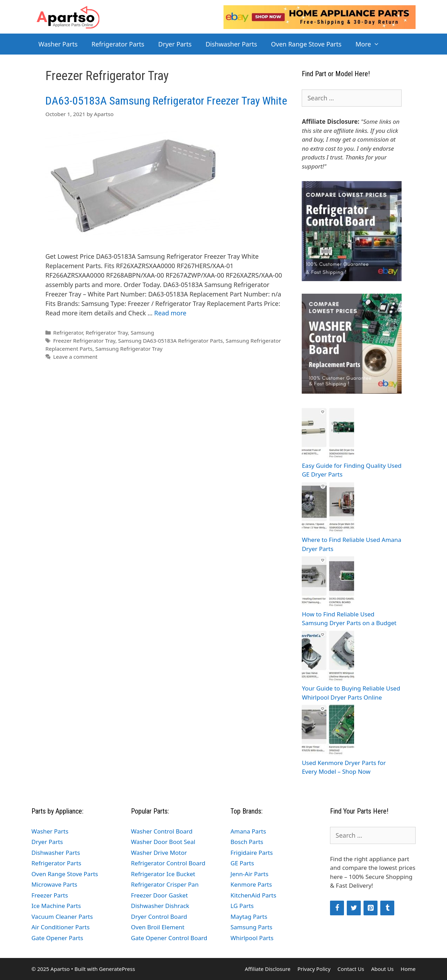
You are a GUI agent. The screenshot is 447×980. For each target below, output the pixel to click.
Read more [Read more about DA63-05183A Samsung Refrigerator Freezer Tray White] (170, 313)
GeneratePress (117, 969)
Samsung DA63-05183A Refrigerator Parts (170, 341)
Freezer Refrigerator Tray (84, 341)
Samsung (142, 332)
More (371, 44)
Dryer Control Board (159, 917)
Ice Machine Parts (56, 906)
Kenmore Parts (251, 884)
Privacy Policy (314, 969)
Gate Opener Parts (57, 938)
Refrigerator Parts (118, 44)
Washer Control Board (162, 831)
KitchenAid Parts (253, 895)
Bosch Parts (247, 842)
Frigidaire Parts (252, 853)
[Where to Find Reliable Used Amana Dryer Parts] (328, 508)
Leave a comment (75, 357)
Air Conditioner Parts (61, 927)
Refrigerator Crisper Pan (165, 884)
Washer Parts (58, 44)
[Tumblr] (387, 908)
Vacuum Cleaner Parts (62, 917)
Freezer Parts (50, 895)
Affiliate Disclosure (268, 969)
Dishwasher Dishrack (160, 906)
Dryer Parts (175, 44)
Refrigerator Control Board (168, 863)
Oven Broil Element (158, 927)
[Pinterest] (371, 908)
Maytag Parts (249, 917)
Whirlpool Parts (252, 938)
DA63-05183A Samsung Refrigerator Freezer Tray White (166, 101)
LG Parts (242, 906)
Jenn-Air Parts (250, 874)
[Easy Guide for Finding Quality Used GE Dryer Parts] (328, 434)
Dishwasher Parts (231, 44)
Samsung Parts (251, 927)
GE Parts (242, 863)
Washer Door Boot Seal (163, 842)
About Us (383, 969)
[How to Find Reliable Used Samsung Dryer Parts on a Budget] (328, 582)
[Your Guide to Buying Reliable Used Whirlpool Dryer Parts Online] (328, 657)
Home (408, 969)
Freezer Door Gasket (159, 895)
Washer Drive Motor (159, 853)
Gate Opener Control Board (169, 938)
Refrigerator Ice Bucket (163, 874)
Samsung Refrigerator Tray (129, 349)
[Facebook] (337, 908)
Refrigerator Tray (107, 332)
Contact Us (351, 969)
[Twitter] (354, 908)
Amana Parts (248, 831)
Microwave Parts (54, 884)
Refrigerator (68, 332)
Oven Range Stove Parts (306, 44)
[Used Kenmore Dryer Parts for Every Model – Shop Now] (328, 731)
